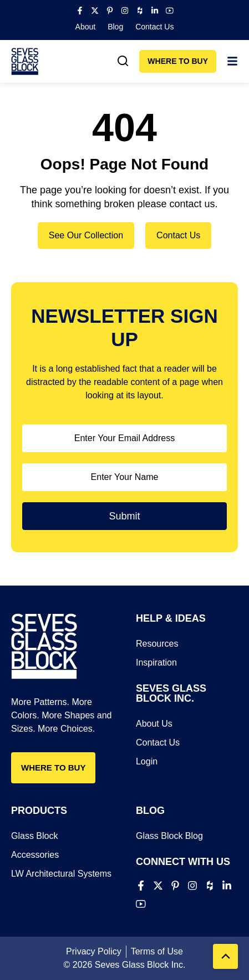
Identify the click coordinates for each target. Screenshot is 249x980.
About (86, 27)
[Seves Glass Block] (25, 61)
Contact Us (154, 27)
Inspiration (156, 662)
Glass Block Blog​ (169, 836)
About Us (154, 724)
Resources (157, 644)
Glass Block (34, 836)
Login (147, 761)
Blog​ (115, 27)
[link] (123, 61)
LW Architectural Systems (61, 874)
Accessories (35, 855)
